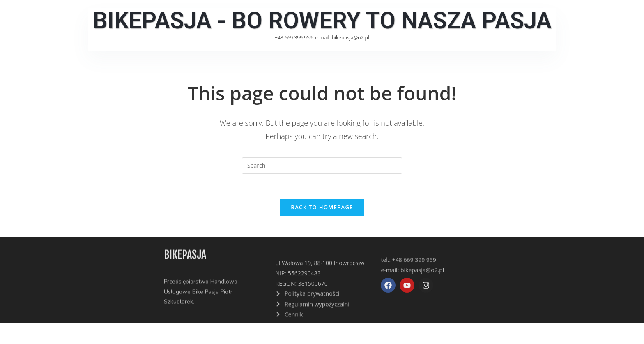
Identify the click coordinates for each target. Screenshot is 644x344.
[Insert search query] (322, 166)
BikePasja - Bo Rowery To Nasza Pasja (322, 21)
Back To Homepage (322, 207)
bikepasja (185, 255)
